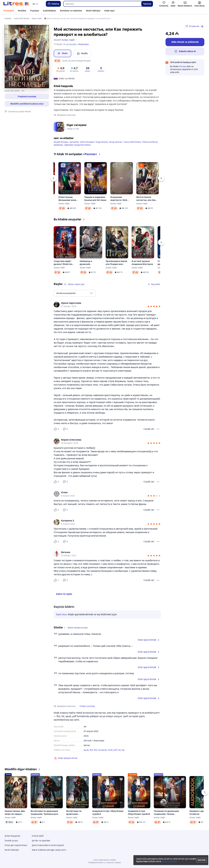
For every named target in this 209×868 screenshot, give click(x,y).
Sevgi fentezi (102, 142)
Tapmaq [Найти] (147, 4)
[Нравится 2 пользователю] (57, 542)
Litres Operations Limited (105, 860)
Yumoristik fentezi (132, 142)
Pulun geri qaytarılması (16, 845)
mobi (110, 750)
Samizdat (74, 142)
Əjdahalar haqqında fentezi (78, 145)
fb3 (96, 750)
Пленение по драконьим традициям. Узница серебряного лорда (166, 813)
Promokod (9, 11)
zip (123, 750)
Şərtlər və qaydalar (41, 841)
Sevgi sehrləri (116, 142)
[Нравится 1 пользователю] (57, 580)
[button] (27, 96)
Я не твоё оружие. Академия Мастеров (142, 263)
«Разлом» (83, 44)
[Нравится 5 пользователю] (57, 510)
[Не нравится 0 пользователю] (66, 429)
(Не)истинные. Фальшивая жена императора (67, 199)
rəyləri (88, 71)
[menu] (36, 4)
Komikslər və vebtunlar (71, 11)
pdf (115, 750)
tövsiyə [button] (183, 66)
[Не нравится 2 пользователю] (66, 510)
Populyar (35, 11)
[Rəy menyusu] (158, 429)
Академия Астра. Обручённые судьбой (108, 813)
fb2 (91, 750)
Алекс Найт (64, 204)
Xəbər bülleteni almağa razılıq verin (49, 850)
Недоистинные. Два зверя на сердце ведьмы (15, 813)
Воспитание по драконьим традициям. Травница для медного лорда (44, 813)
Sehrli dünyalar (87, 142)
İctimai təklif (38, 836)
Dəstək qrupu (11, 841)
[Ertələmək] (78, 165)
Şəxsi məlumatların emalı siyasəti (48, 845)
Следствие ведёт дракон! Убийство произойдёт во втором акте (63, 263)
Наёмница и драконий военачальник (87, 263)
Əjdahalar (58, 145)
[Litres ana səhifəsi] (16, 4)
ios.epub (102, 750)
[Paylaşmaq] (203, 26)
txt (119, 750)
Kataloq (53, 4)
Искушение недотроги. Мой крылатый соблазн (120, 199)
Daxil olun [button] (61, 614)
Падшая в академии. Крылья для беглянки (95, 199)
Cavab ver (149, 429)
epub (86, 750)
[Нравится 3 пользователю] (57, 429)
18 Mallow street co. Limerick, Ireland (104, 863)
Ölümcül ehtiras (150, 142)
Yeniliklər (22, 11)
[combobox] (102, 4)
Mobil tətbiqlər (93, 11)
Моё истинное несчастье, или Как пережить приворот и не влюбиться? (147, 199)
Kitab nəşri (110, 11)
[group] (107, 305)
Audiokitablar (50, 11)
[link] (103, 303)
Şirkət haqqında (12, 836)
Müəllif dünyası (61, 142)
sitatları (101, 71)
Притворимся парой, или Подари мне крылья (117, 263)
